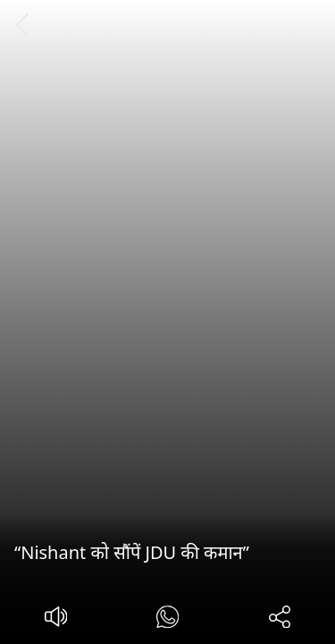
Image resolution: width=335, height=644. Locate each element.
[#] (167, 619)
